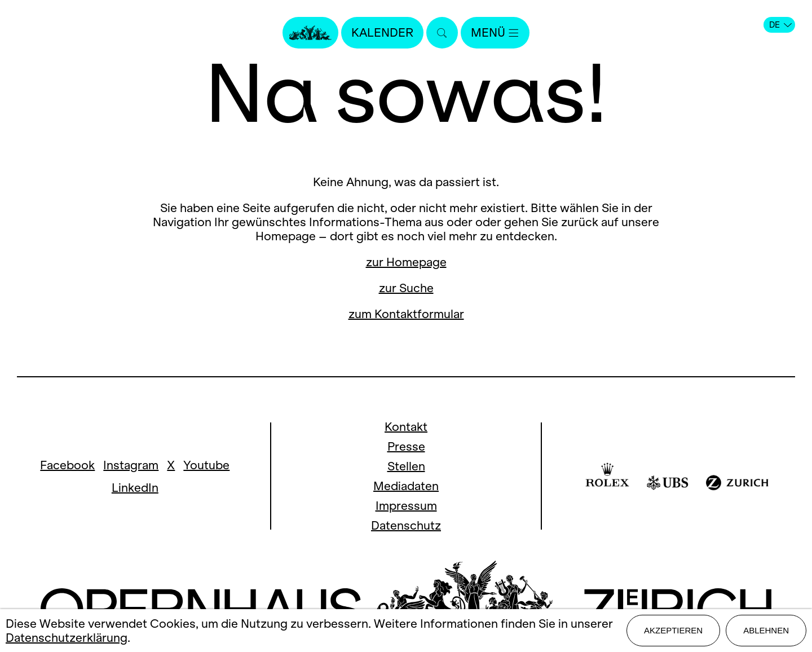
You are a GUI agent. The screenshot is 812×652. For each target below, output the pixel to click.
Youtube (206, 465)
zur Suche (406, 288)
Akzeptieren (673, 630)
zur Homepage (406, 262)
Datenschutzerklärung (67, 638)
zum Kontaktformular (406, 314)
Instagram (131, 465)
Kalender (382, 32)
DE (780, 25)
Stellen (406, 466)
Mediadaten (406, 486)
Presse (406, 446)
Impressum (406, 506)
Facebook (67, 465)
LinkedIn (135, 488)
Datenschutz (406, 525)
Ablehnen (766, 630)
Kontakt (406, 427)
